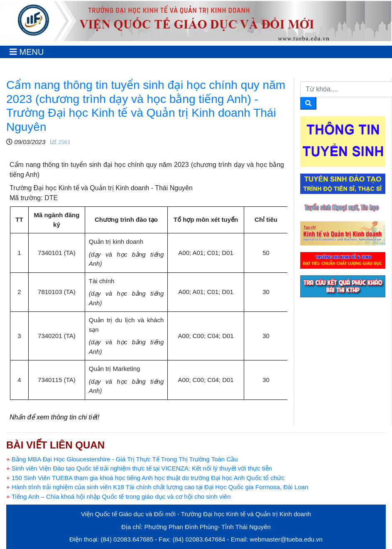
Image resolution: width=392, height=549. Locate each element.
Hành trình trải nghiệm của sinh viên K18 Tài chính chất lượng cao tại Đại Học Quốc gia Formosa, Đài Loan (157, 487)
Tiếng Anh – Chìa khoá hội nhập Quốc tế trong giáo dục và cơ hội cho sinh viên (119, 496)
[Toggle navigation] (27, 52)
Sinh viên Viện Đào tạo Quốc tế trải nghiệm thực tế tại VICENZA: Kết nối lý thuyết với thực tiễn (139, 468)
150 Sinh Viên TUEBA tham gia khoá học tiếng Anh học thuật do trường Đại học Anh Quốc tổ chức (145, 478)
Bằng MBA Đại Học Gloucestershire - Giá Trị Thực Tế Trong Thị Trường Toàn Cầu (122, 459)
